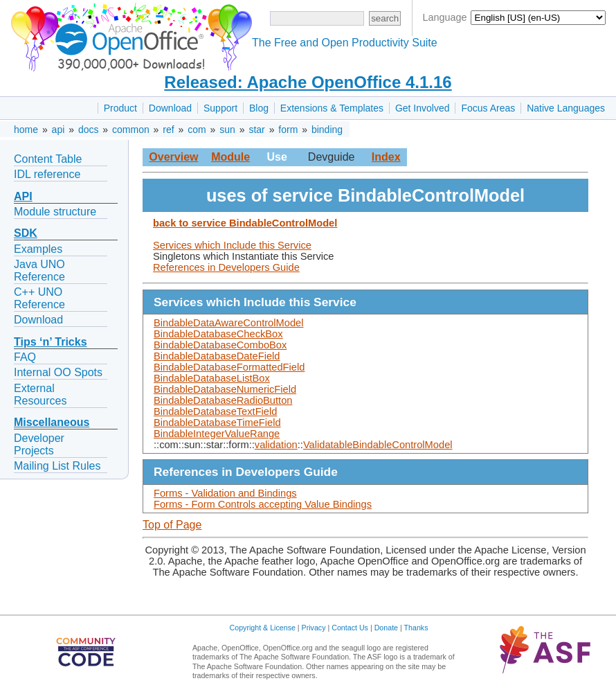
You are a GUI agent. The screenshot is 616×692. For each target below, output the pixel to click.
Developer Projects (39, 444)
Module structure (55, 212)
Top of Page (172, 525)
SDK (26, 233)
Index (386, 157)
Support (220, 108)
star (256, 130)
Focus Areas (488, 108)
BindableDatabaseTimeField (217, 423)
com (197, 130)
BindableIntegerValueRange (217, 434)
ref (168, 130)
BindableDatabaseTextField (215, 411)
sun (227, 130)
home (26, 130)
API (23, 196)
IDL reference (47, 174)
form (288, 130)
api (58, 130)
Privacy (314, 628)
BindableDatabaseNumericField (225, 389)
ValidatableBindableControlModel (378, 445)
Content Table (48, 159)
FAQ (25, 357)
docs (89, 130)
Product (120, 108)
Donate (386, 628)
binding (327, 130)
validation (276, 445)
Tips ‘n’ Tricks (51, 342)
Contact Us (350, 628)
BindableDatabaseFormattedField (229, 367)
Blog (259, 108)
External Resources (40, 394)
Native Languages (566, 108)
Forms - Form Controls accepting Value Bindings (263, 504)
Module (230, 157)
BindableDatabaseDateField (217, 356)
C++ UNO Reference (39, 298)
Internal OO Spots (58, 372)
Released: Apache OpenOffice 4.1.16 (308, 82)
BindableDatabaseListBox (212, 378)
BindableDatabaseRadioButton (223, 400)
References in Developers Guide (226, 267)
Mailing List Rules (57, 466)
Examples (38, 249)
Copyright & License (263, 628)
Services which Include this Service (232, 245)
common (131, 130)
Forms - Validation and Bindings (225, 493)
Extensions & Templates (332, 108)
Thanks (416, 628)
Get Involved (423, 108)
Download (170, 108)
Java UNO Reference (39, 270)
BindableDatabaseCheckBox (218, 334)
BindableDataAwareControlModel (228, 323)
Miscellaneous (52, 422)
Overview (173, 157)
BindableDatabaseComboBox (220, 345)
